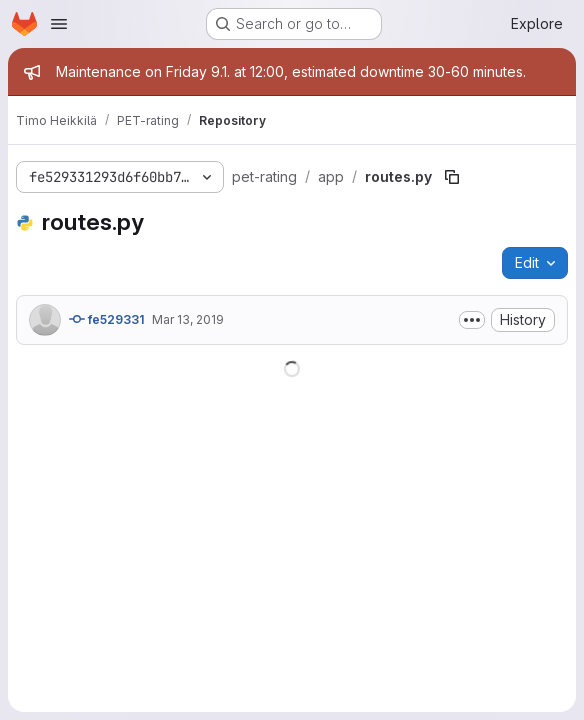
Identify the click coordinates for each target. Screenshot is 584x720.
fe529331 (106, 319)
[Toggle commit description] (472, 320)
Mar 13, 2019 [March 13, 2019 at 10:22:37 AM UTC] (188, 319)
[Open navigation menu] (59, 24)
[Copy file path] (452, 177)
